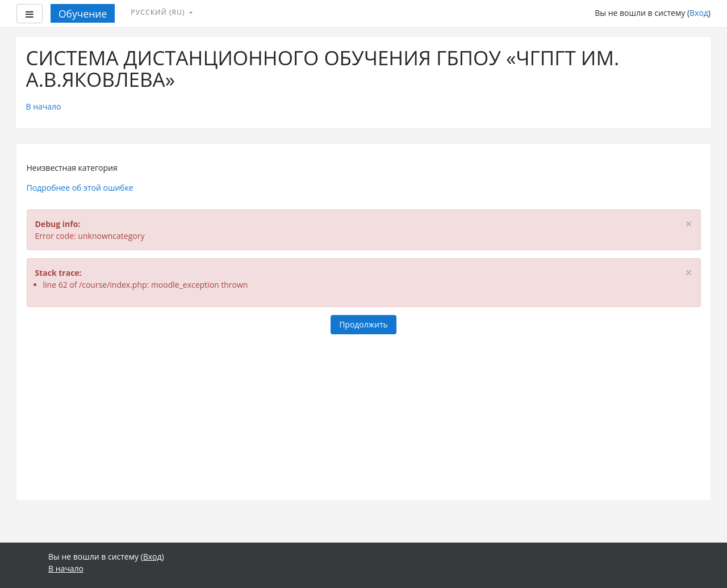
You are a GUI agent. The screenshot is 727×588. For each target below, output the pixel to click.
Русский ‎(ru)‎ (159, 12)
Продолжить (363, 324)
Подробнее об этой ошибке (80, 188)
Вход (699, 13)
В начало (44, 106)
